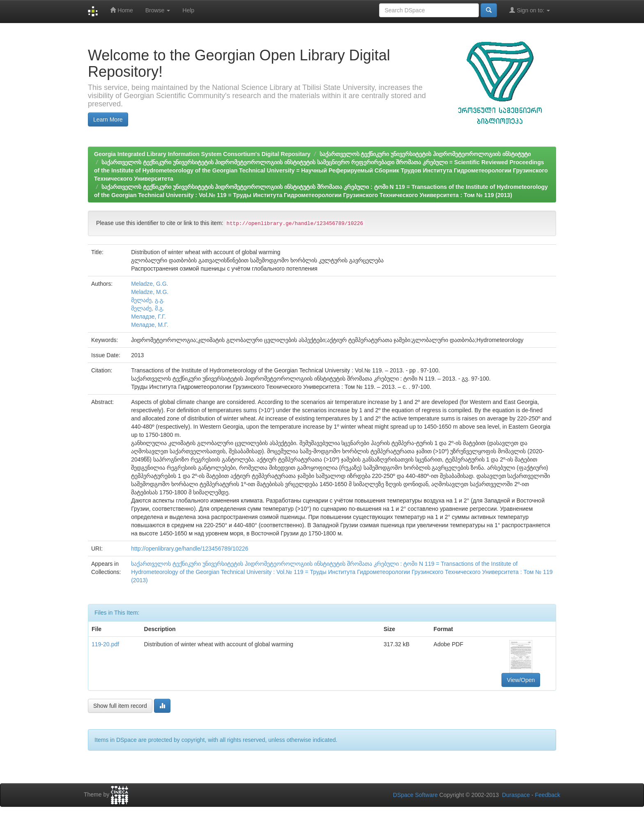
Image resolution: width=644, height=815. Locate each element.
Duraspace (516, 795)
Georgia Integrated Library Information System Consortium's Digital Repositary (202, 154)
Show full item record (120, 706)
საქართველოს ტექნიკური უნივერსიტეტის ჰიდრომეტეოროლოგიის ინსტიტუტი (425, 154)
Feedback (548, 795)
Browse (158, 10)
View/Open (521, 680)
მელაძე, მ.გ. (148, 308)
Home (121, 10)
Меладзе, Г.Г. (148, 317)
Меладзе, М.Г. (149, 325)
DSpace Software (415, 795)
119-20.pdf (105, 644)
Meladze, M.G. (150, 292)
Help (188, 10)
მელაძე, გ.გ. (148, 300)
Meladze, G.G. (149, 284)
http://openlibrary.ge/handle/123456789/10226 (190, 549)
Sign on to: (530, 10)
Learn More (108, 119)
